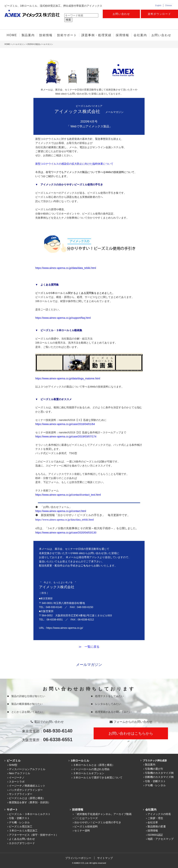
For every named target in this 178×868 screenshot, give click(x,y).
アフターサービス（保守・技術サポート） (34, 835)
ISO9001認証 (155, 835)
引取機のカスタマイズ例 (159, 773)
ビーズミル (13, 761)
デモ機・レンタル (155, 785)
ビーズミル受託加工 (21, 826)
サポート (12, 809)
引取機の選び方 (154, 769)
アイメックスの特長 (159, 814)
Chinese (168, 5)
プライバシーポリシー (78, 858)
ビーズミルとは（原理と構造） (27, 798)
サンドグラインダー (21, 794)
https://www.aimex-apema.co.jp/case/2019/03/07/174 (66, 437)
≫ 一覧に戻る (89, 647)
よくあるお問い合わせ (22, 839)
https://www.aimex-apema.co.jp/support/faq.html (63, 318)
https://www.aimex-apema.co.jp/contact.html (61, 511)
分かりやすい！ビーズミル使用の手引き (98, 822)
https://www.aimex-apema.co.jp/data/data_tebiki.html (66, 268)
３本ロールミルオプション (89, 773)
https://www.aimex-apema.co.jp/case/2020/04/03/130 (66, 533)
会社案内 (140, 35)
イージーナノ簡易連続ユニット (27, 786)
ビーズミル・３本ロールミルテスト (30, 814)
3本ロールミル (79, 761)
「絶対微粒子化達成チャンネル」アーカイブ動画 (103, 814)
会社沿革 (153, 822)
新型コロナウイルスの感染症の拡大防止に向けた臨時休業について (74, 164)
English (158, 5)
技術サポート (67, 35)
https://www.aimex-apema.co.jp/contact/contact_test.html (68, 495)
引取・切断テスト (155, 781)
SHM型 (13, 765)
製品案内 (28, 35)
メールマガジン (19, 44)
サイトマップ (105, 858)
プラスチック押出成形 (154, 761)
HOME (12, 35)
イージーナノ (17, 778)
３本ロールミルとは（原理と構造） (94, 765)
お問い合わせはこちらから (131, 733)
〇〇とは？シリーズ (86, 818)
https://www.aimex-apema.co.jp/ (65, 628)
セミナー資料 (82, 831)
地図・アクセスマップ (161, 839)
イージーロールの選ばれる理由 (91, 769)
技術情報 (46, 35)
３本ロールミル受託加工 (23, 831)
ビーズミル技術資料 (86, 826)
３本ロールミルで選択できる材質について (98, 778)
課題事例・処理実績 (96, 35)
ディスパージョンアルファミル (27, 769)
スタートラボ (17, 782)
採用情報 (122, 35)
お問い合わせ (121, 14)
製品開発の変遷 (157, 826)
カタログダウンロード (22, 843)
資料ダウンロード (159, 14)
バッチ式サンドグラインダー (26, 790)
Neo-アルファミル (20, 773)
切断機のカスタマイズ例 (159, 777)
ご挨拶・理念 (155, 818)
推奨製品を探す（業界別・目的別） (30, 802)
